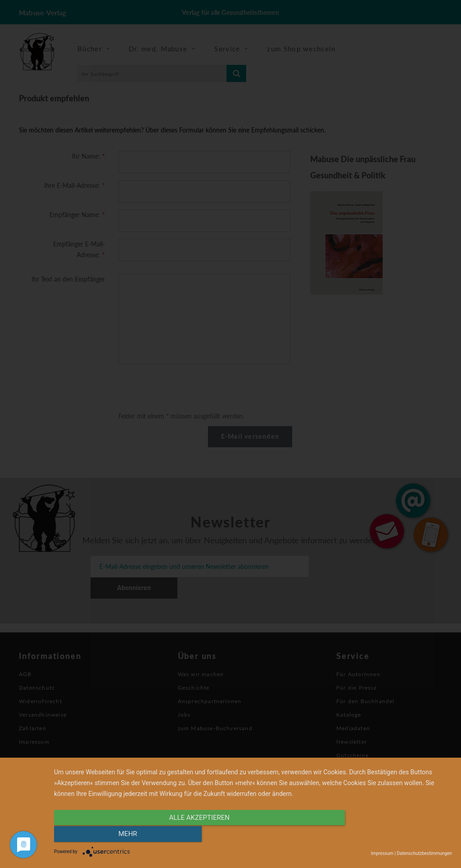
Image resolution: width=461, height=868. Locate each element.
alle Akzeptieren (193, 835)
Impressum (382, 853)
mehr (393, 835)
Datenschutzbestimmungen (424, 853)
